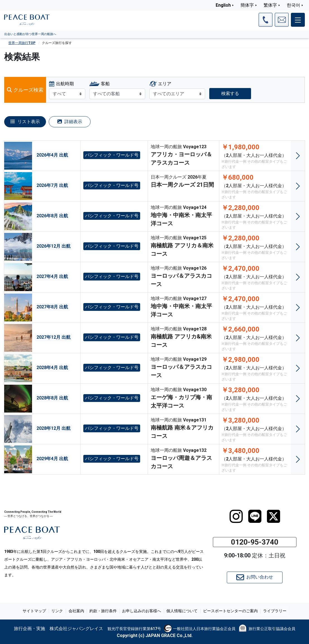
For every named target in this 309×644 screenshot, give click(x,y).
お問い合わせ (255, 577)
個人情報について (181, 611)
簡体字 (247, 5)
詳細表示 (70, 122)
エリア (165, 84)
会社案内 (78, 611)
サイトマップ (38, 611)
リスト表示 (25, 122)
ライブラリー (272, 611)
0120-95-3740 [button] (255, 542)
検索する (230, 93)
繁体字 (270, 5)
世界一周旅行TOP (22, 43)
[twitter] (273, 516)
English (223, 5)
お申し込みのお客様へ (141, 611)
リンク (60, 611)
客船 (105, 84)
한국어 (293, 5)
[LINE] (255, 516)
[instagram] (236, 516)
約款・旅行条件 (104, 611)
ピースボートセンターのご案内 (228, 611)
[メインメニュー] (298, 20)
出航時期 (65, 84)
